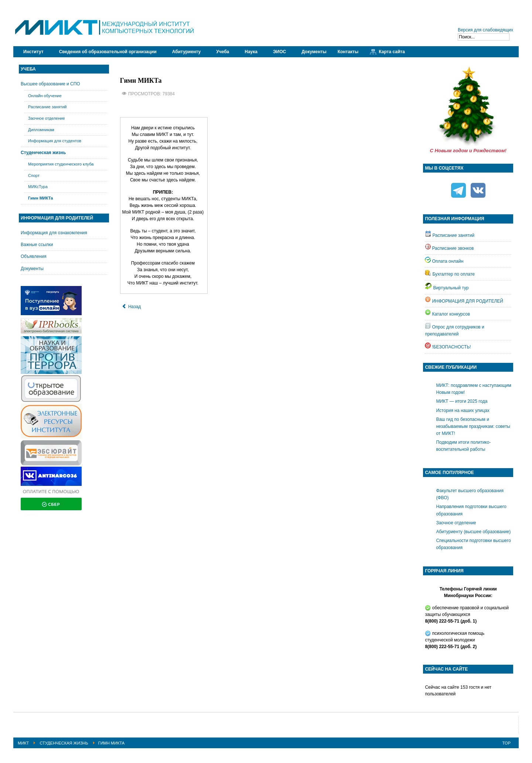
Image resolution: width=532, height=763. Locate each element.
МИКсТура (38, 187)
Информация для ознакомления (54, 233)
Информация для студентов (55, 141)
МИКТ (23, 743)
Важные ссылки (37, 245)
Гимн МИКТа (40, 198)
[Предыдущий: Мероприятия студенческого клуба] (132, 307)
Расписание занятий (47, 107)
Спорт (34, 176)
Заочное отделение (47, 118)
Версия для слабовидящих (485, 30)
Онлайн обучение (45, 96)
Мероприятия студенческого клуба (61, 164)
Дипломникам (41, 130)
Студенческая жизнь (43, 153)
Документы (32, 269)
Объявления (33, 256)
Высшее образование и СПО (50, 84)
